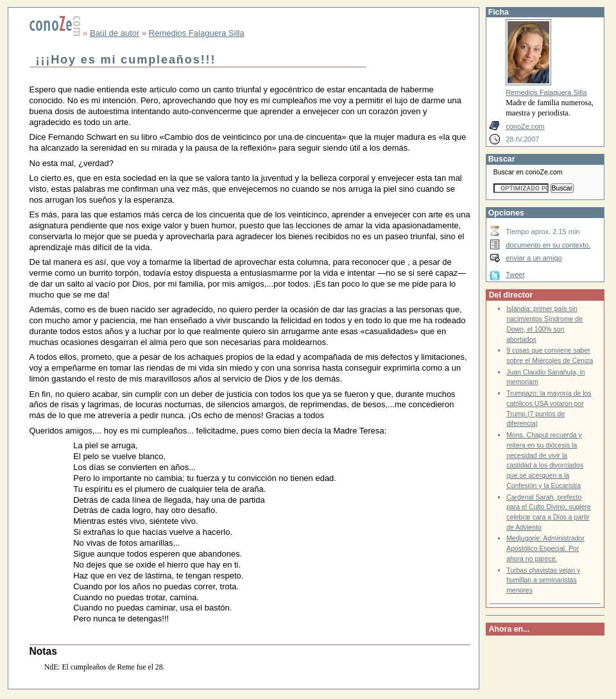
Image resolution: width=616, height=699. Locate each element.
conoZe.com (525, 126)
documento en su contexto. (548, 245)
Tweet (515, 274)
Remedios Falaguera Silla (197, 33)
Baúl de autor (115, 33)
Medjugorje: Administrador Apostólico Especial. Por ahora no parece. (545, 548)
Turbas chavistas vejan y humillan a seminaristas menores (543, 580)
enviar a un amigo (534, 258)
